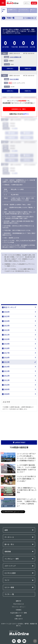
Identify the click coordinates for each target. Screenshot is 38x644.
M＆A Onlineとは (19, 604)
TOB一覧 (4, 10)
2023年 (6, 326)
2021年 (6, 335)
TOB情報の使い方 (30, 18)
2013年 (6, 371)
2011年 (6, 380)
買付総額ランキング (12, 10)
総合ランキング (9, 307)
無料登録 (34, 3)
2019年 (6, 344)
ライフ (7, 580)
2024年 (6, 321)
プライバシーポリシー (19, 607)
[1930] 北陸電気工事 (15, 57)
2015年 (6, 362)
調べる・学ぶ (9, 544)
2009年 (6, 389)
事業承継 (8, 551)
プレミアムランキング (23, 10)
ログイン (27, 3)
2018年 (6, 348)
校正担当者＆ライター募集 (19, 613)
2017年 (6, 353)
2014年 (6, 367)
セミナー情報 (9, 587)
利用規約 (19, 610)
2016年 (6, 357)
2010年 (6, 385)
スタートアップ (10, 566)
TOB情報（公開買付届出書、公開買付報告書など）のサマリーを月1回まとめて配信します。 (19, 408)
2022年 (6, 330)
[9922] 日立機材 (14, 79)
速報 (6, 530)
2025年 (6, 316)
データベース (9, 537)
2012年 (6, 376)
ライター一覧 (9, 594)
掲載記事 (19, 616)
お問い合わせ (19, 619)
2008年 (6, 394)
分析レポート (33, 10)
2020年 (6, 339)
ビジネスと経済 (10, 573)
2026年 (6, 312)
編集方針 (19, 601)
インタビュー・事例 (12, 559)
